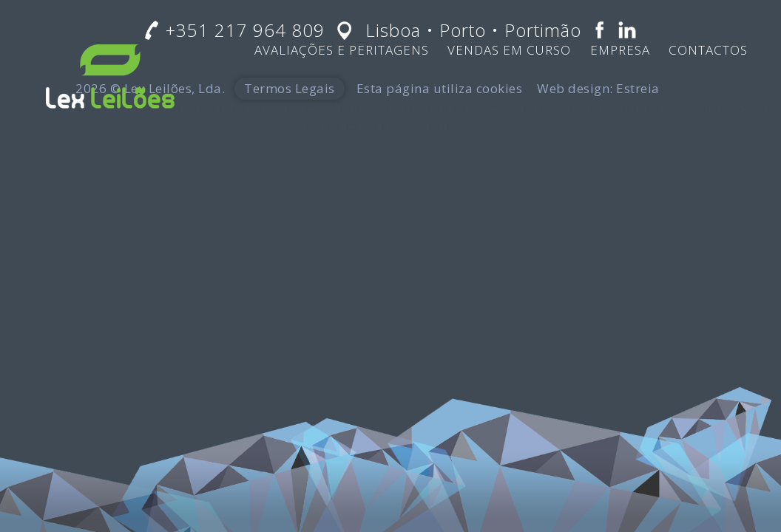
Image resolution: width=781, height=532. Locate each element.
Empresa (620, 50)
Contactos (708, 50)
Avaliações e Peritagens (342, 50)
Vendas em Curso (509, 50)
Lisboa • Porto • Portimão (473, 30)
